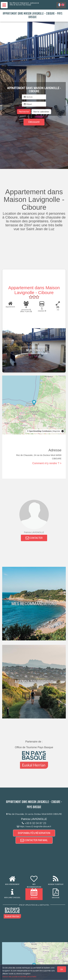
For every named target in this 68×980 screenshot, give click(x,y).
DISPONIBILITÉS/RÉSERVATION (34, 833)
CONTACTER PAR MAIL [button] (34, 840)
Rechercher (24, 112)
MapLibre (57, 431)
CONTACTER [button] (34, 538)
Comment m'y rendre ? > (47, 463)
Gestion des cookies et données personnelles (19, 977)
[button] (41, 112)
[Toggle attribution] (63, 431)
